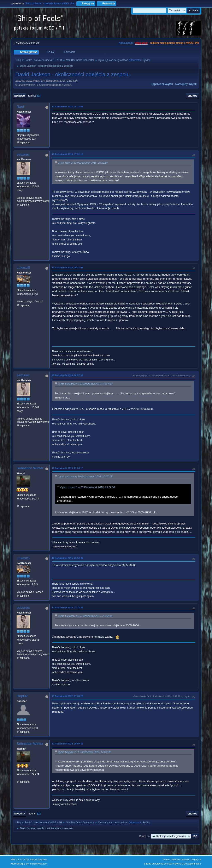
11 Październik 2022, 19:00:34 (67, 744)
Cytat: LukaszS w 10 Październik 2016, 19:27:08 (85, 384)
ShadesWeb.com (39, 864)
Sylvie (146, 60)
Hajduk (22, 696)
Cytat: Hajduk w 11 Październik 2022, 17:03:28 (84, 752)
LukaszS (23, 268)
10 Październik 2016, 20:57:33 (67, 375)
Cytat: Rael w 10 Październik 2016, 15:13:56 (83, 163)
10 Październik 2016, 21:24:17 (67, 468)
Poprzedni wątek (162, 84)
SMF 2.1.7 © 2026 (20, 860)
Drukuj (192, 96)
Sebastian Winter (30, 468)
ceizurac (23, 154)
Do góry (20, 814)
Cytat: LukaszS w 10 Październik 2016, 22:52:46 (85, 616)
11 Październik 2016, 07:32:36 (67, 608)
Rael (20, 107)
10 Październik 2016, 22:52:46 (67, 558)
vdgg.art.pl (141, 43)
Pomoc (166, 860)
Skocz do (144, 836)
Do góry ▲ (196, 860)
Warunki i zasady (180, 860)
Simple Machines (39, 860)
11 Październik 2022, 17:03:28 (67, 696)
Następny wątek (186, 84)
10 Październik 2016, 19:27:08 (67, 268)
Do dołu (20, 96)
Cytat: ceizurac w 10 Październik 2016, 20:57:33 (85, 477)
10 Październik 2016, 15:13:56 (67, 107)
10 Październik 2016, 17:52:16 (67, 154)
